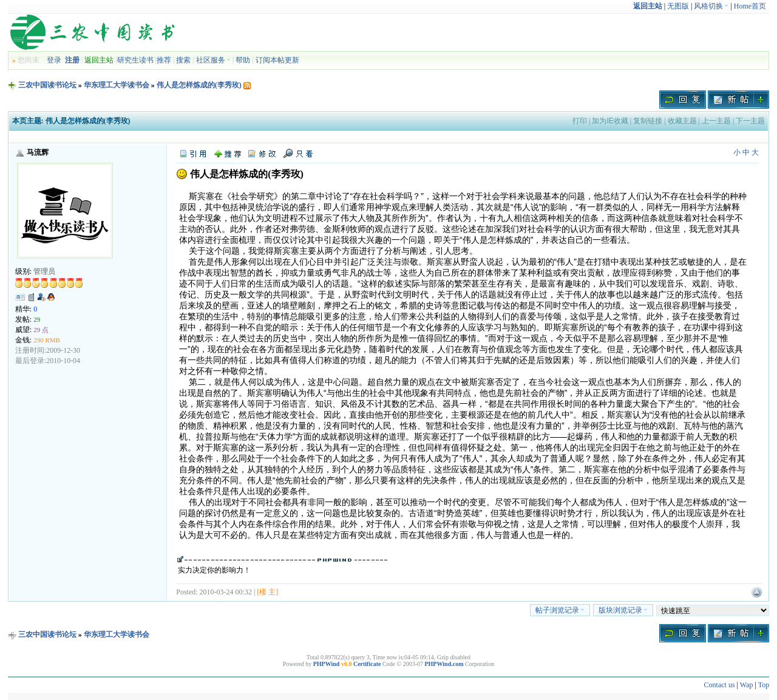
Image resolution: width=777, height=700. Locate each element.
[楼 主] (267, 592)
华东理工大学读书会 (117, 85)
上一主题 (716, 121)
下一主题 (750, 121)
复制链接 (648, 121)
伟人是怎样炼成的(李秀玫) (199, 85)
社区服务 (213, 60)
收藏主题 (682, 121)
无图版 (678, 6)
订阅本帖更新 (277, 60)
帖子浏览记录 (560, 610)
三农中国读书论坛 (47, 85)
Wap (747, 685)
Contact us (720, 685)
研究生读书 (135, 60)
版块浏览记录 (623, 610)
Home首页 (750, 6)
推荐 (164, 60)
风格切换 (711, 6)
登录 (54, 60)
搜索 (183, 60)
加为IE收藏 (610, 121)
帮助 (243, 60)
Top (764, 685)
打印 (580, 121)
